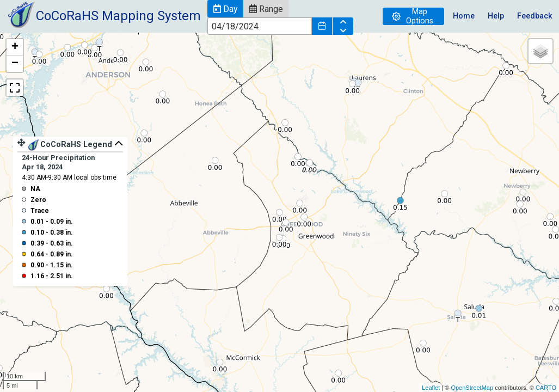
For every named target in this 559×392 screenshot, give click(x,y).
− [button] (15, 64)
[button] (225, 9)
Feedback (535, 16)
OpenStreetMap (472, 388)
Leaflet (431, 388)
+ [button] (15, 47)
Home (464, 16)
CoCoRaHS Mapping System (118, 16)
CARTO (546, 388)
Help (496, 16)
